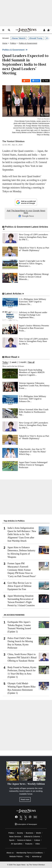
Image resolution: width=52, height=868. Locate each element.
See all (31, 362)
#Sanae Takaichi (19, 38)
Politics (11, 833)
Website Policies (16, 856)
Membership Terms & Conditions (30, 853)
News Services (15, 837)
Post (27, 81)
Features (29, 844)
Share (37, 81)
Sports (12, 840)
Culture (37, 840)
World (38, 833)
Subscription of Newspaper (26, 824)
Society (20, 833)
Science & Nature (24, 840)
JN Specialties (17, 844)
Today (5, 362)
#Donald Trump (36, 38)
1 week (13, 362)
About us (10, 853)
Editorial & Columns (32, 837)
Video (38, 844)
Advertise (37, 856)
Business (30, 833)
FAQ (27, 856)
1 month (22, 362)
